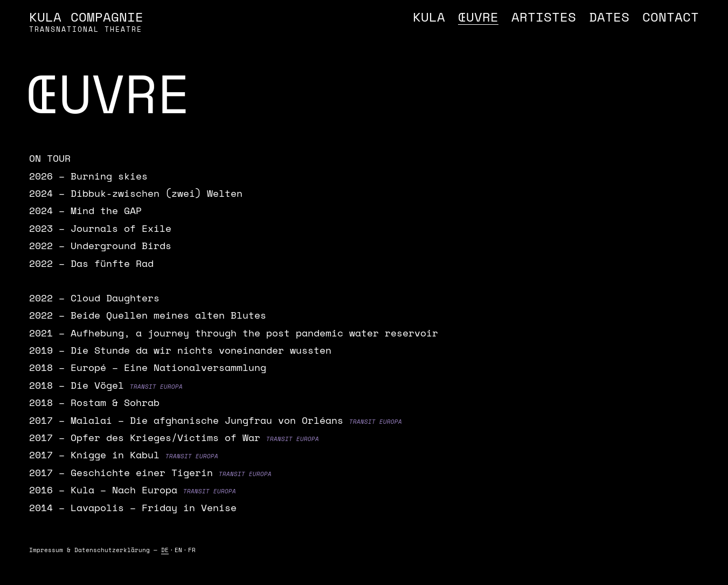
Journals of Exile (121, 228)
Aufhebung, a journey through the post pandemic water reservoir (254, 333)
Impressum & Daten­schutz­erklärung (89, 550)
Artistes (544, 17)
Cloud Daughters (115, 298)
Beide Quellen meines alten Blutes (168, 315)
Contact (671, 17)
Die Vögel (97, 385)
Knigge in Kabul (115, 455)
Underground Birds (121, 245)
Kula (429, 17)
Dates (609, 17)
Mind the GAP (106, 210)
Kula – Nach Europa (124, 490)
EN (178, 550)
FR (192, 550)
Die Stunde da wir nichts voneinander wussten (201, 350)
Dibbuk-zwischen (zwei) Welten (157, 193)
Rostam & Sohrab (115, 402)
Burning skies (109, 176)
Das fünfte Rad (112, 263)
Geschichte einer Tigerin (142, 472)
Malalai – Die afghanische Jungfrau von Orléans (207, 420)
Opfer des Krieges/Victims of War (165, 437)
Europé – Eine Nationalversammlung (168, 367)
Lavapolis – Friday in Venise (154, 507)
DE (165, 550)
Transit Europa (156, 387)
